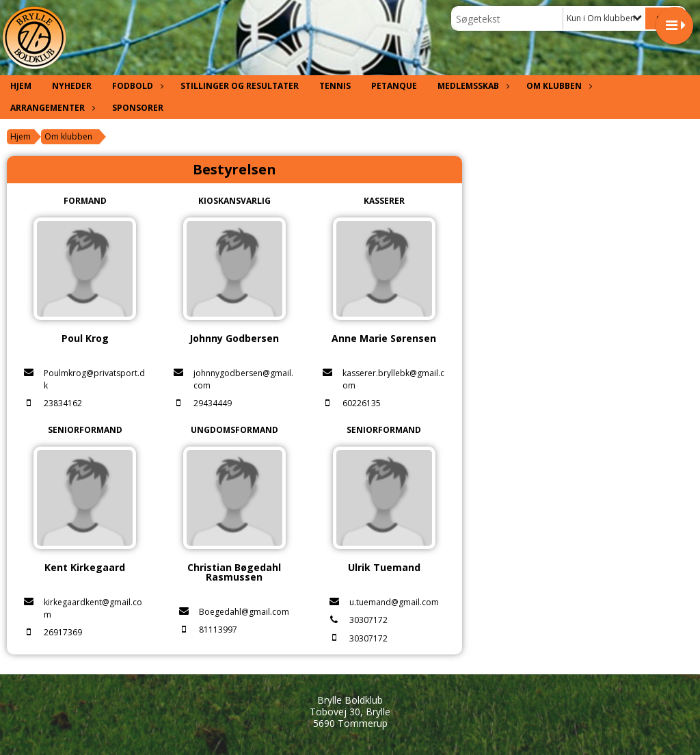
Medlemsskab (472, 86)
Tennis (335, 86)
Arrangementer (51, 108)
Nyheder (72, 86)
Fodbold (136, 86)
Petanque (394, 86)
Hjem (21, 86)
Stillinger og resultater (240, 86)
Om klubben (557, 86)
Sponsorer (138, 108)
